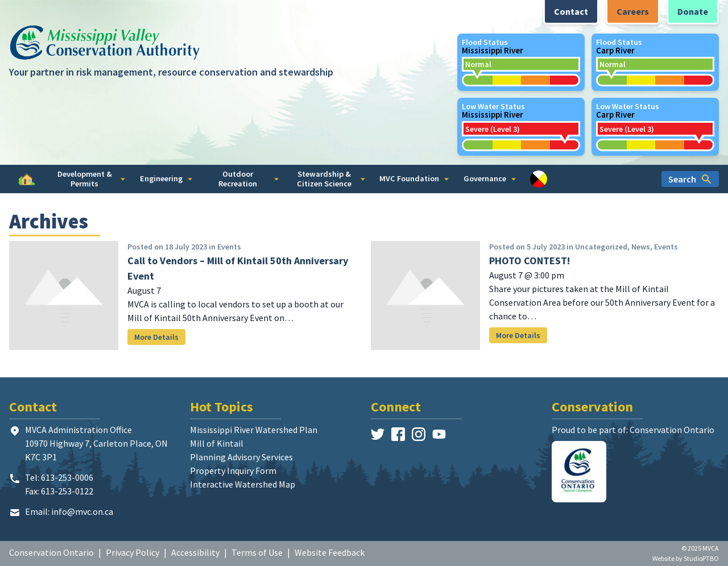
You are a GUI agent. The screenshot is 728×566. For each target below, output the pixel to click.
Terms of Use (257, 552)
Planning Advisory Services (241, 457)
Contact (571, 11)
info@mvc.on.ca (82, 511)
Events (229, 247)
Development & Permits (92, 179)
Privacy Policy (133, 552)
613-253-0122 (67, 491)
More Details (156, 337)
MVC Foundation (414, 178)
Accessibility (195, 552)
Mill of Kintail (217, 443)
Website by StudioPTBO (686, 558)
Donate (693, 11)
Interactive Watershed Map (243, 484)
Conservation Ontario (51, 552)
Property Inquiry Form (233, 471)
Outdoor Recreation (249, 179)
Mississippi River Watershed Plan (254, 430)
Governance (490, 178)
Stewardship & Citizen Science (331, 179)
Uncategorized (601, 247)
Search (690, 179)
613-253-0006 (67, 477)
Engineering (166, 178)
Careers (633, 11)
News (641, 247)
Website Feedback (330, 552)
